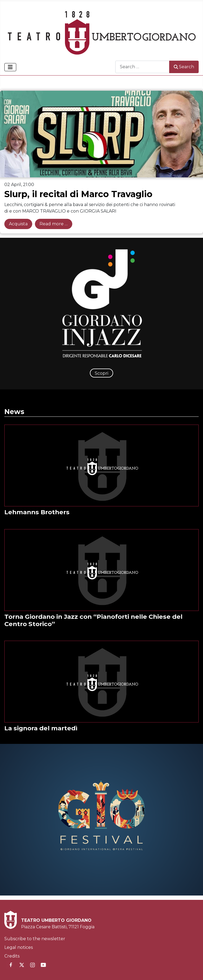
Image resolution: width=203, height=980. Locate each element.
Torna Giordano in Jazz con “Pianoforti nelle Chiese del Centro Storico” (93, 620)
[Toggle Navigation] (10, 67)
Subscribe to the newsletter (35, 939)
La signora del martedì (41, 728)
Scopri (101, 373)
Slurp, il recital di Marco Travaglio (78, 194)
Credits (12, 956)
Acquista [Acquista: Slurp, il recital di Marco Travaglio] (18, 224)
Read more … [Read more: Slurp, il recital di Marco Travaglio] (54, 224)
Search (184, 67)
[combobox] (142, 67)
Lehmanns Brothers (37, 512)
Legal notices (19, 947)
